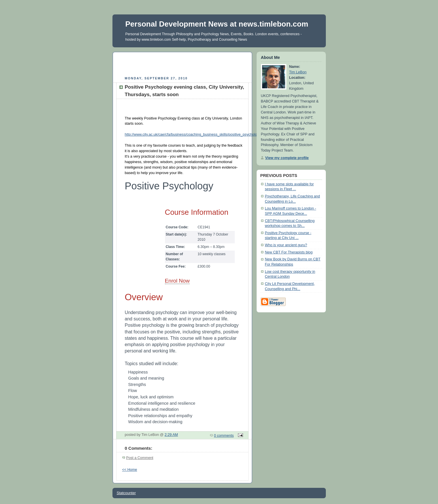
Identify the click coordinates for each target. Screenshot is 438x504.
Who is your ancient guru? (286, 245)
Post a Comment (140, 458)
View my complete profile (287, 158)
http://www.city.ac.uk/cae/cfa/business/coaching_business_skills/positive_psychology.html (197, 135)
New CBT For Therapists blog (289, 252)
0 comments (224, 436)
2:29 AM (171, 435)
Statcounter (126, 493)
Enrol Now (177, 281)
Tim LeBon (298, 72)
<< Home (130, 470)
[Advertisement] (182, 63)
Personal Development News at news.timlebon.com (217, 24)
